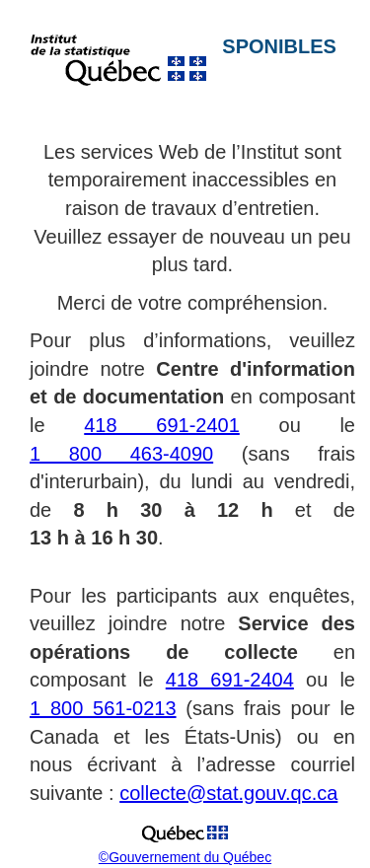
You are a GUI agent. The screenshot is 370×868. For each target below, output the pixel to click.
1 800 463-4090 (121, 454)
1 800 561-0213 (103, 708)
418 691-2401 (162, 425)
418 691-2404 (230, 680)
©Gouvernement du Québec (185, 857)
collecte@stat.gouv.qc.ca (228, 793)
